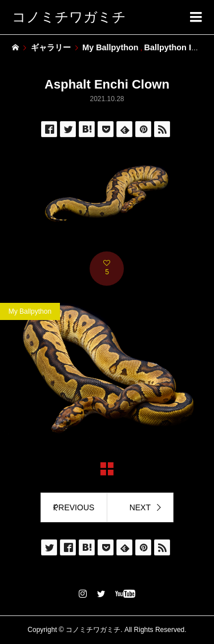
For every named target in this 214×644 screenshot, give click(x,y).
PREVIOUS (74, 507)
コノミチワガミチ (69, 17)
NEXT (140, 507)
